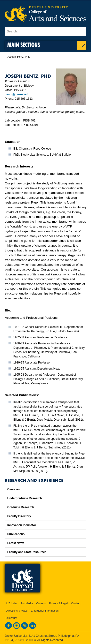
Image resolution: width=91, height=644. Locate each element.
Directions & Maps (17, 611)
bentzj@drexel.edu (17, 94)
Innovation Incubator (22, 525)
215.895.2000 (24, 640)
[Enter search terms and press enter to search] (45, 31)
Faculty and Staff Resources (27, 552)
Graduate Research (21, 507)
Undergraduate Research (25, 498)
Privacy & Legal (58, 603)
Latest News (16, 543)
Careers (41, 603)
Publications (16, 534)
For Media (27, 603)
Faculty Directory (19, 516)
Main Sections (24, 45)
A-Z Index (12, 603)
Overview (14, 489)
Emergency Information (45, 611)
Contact (76, 603)
